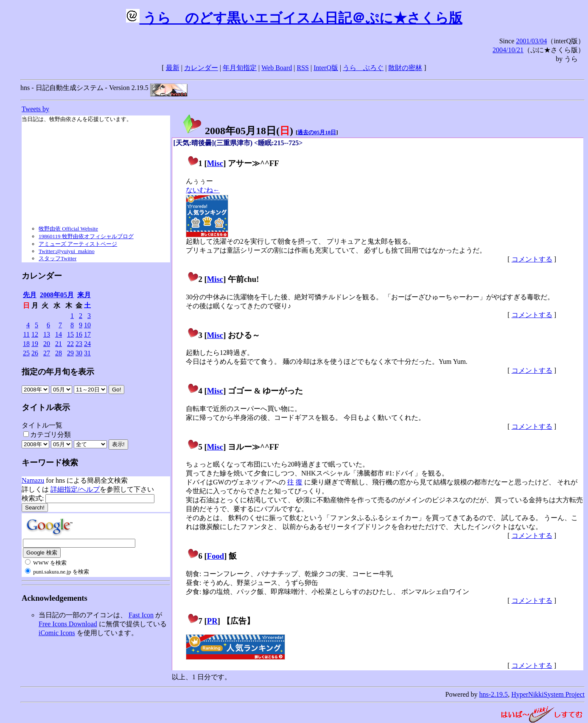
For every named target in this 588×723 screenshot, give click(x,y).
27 (47, 353)
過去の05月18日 (317, 132)
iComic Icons (57, 633)
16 (79, 334)
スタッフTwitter (57, 258)
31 (87, 353)
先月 (30, 295)
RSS (303, 68)
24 (87, 344)
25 (26, 353)
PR (212, 621)
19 (35, 344)
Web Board (277, 68)
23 (79, 344)
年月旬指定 (240, 68)
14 (59, 334)
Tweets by (35, 109)
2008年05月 (57, 295)
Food (216, 556)
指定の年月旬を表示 (58, 372)
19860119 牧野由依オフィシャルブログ (86, 236)
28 (59, 353)
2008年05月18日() (238, 131)
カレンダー (201, 68)
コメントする (532, 259)
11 (27, 334)
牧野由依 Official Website (68, 229)
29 (70, 353)
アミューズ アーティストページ (78, 244)
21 (59, 344)
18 (26, 344)
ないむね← (203, 190)
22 (70, 344)
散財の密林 (405, 68)
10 (87, 325)
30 (79, 353)
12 (35, 334)
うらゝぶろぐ (363, 68)
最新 (173, 68)
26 (35, 353)
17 (87, 334)
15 (70, 334)
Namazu (33, 480)
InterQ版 (326, 68)
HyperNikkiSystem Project (548, 694)
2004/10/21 (508, 50)
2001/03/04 (531, 41)
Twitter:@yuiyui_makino (67, 251)
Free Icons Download (68, 624)
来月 (84, 295)
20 (47, 344)
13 (47, 334)
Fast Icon (141, 615)
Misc (215, 163)
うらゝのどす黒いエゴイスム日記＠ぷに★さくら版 (294, 18)
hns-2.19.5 (494, 694)
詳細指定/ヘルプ (75, 489)
